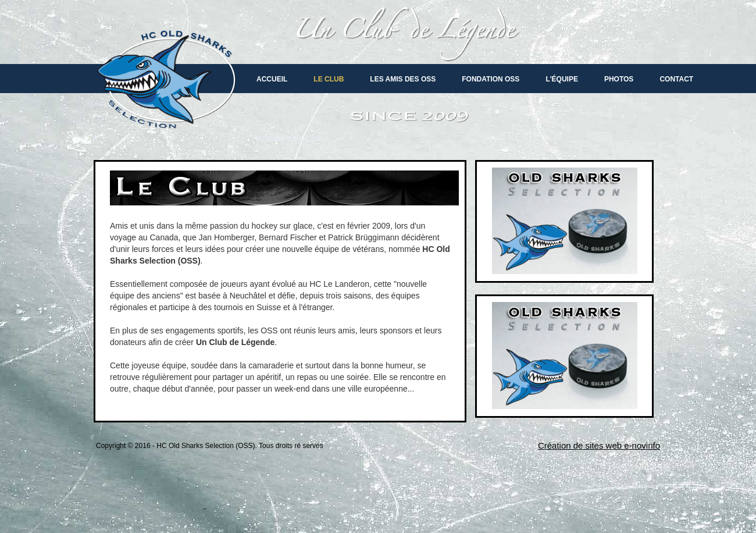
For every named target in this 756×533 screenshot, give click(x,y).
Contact (676, 79)
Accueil (272, 79)
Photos (619, 79)
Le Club (329, 79)
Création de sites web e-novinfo (599, 445)
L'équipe (562, 79)
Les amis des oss (403, 79)
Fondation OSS (491, 79)
